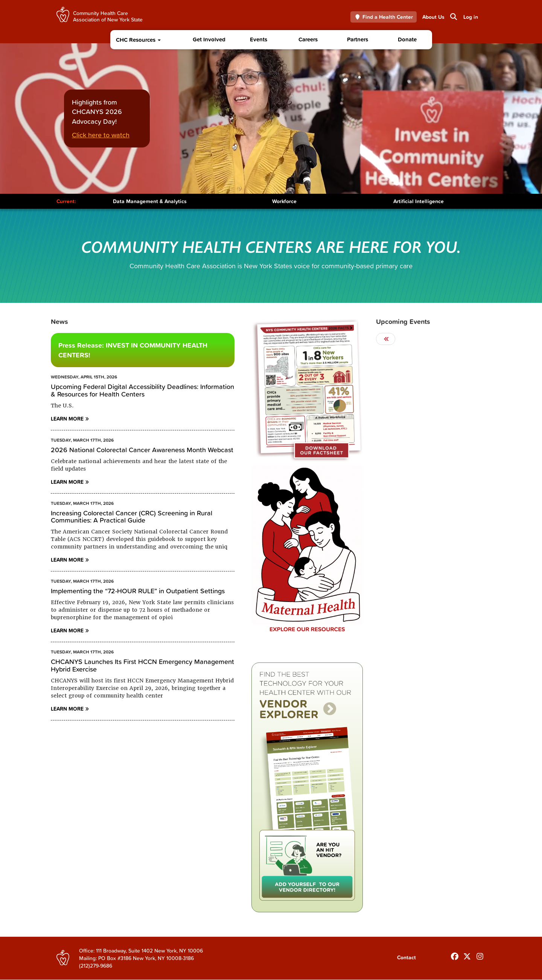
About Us (433, 17)
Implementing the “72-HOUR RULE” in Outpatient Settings (138, 591)
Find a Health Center (384, 17)
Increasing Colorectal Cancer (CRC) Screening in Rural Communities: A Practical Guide (132, 517)
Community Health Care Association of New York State (108, 16)
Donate (407, 39)
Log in (471, 17)
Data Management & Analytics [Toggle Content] (150, 201)
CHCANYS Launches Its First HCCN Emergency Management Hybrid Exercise (142, 665)
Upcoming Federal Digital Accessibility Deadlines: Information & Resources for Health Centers (142, 390)
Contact (406, 957)
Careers (308, 39)
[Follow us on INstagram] (480, 955)
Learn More (67, 419)
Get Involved (209, 39)
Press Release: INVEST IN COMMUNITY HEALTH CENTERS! (133, 350)
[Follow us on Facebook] (455, 955)
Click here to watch (101, 135)
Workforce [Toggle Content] (284, 201)
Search (453, 17)
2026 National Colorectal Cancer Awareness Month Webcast (142, 450)
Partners (358, 39)
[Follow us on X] (467, 955)
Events (259, 39)
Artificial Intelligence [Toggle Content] (419, 201)
